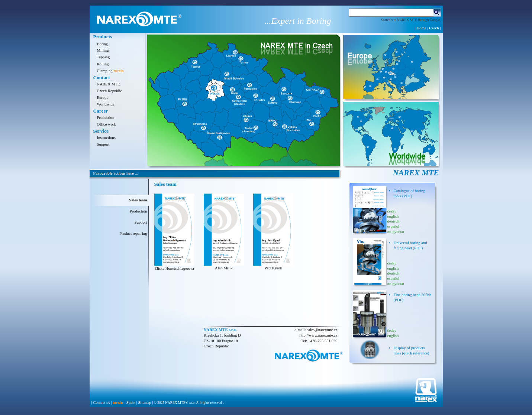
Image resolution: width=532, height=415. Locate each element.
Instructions (106, 138)
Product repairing (133, 234)
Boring (103, 44)
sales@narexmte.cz (322, 330)
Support (103, 144)
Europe (103, 98)
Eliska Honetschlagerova (174, 268)
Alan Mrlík (224, 268)
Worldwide (106, 104)
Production (106, 118)
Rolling (103, 64)
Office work (107, 124)
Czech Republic (110, 91)
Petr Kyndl (273, 268)
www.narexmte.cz (323, 335)
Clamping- (110, 71)
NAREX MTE (109, 84)
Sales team (138, 200)
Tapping (104, 57)
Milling (103, 50)
